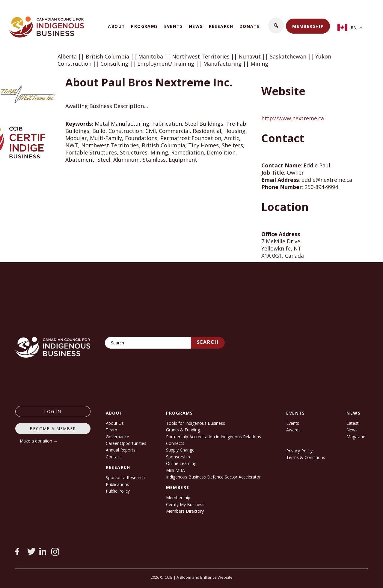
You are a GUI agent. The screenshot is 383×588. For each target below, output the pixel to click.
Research (221, 26)
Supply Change (180, 450)
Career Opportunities (126, 443)
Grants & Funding (183, 430)
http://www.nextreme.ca (293, 118)
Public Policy (118, 491)
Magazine (356, 437)
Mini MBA (175, 470)
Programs (144, 26)
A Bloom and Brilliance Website (205, 577)
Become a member (53, 429)
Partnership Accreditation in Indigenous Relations (214, 437)
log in (53, 411)
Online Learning (181, 463)
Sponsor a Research (125, 477)
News (196, 26)
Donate (250, 26)
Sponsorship (178, 457)
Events (174, 26)
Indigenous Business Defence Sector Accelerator (213, 477)
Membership (308, 26)
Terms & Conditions (306, 457)
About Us (115, 423)
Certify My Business (185, 504)
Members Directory (185, 511)
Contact (113, 457)
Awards (293, 430)
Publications (117, 484)
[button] (276, 25)
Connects (175, 443)
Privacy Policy (299, 451)
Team (111, 430)
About (116, 26)
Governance (117, 437)
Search (208, 342)
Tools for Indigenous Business (196, 423)
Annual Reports (121, 450)
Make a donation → (39, 441)
